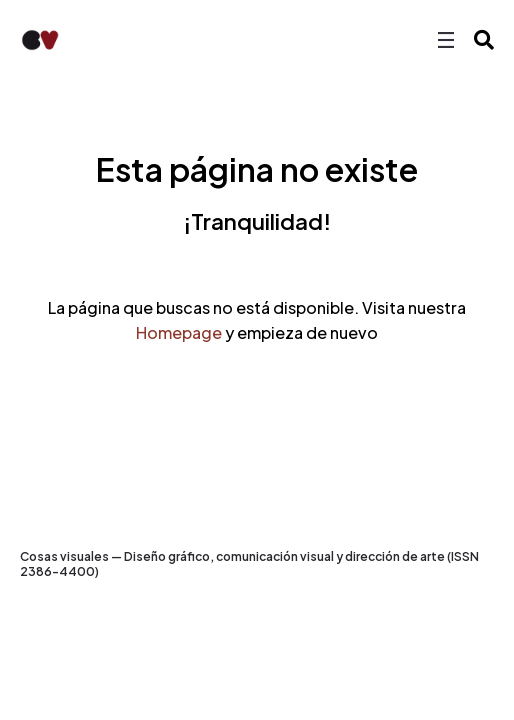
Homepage (179, 332)
